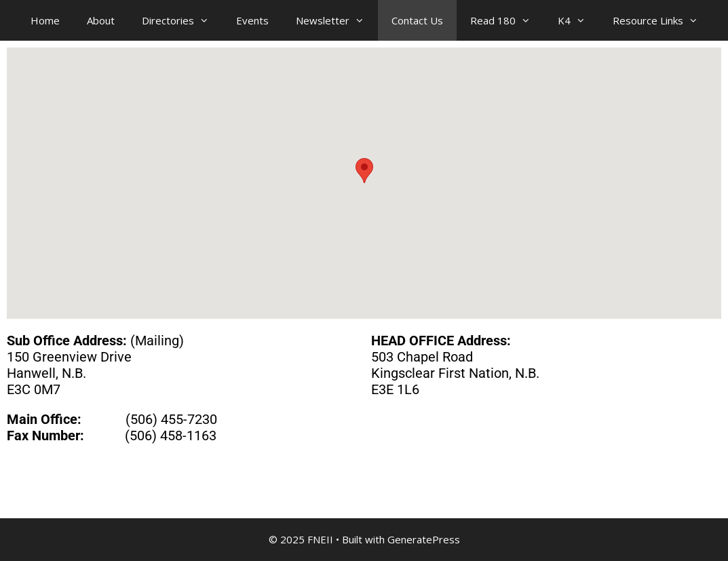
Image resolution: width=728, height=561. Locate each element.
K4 (578, 20)
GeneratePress (424, 539)
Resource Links (662, 20)
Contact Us (417, 20)
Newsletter (337, 20)
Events (252, 20)
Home (45, 20)
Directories (182, 20)
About (101, 20)
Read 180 (507, 20)
